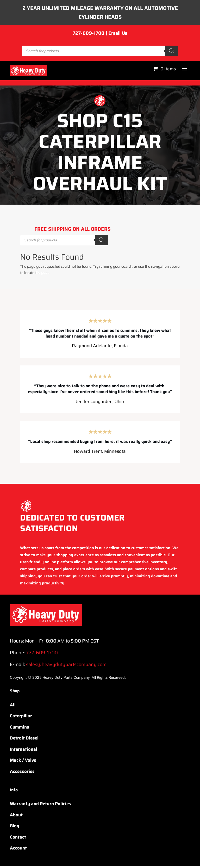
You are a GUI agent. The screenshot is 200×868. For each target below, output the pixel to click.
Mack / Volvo (23, 762)
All (13, 707)
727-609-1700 (89, 35)
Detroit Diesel (24, 740)
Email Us (118, 35)
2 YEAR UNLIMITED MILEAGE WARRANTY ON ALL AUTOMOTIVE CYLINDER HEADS (100, 14)
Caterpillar (21, 718)
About (16, 817)
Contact (18, 839)
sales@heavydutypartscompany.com (66, 666)
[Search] (172, 53)
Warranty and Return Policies (40, 806)
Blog (15, 828)
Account (18, 850)
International (24, 751)
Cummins (20, 729)
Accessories (22, 773)
